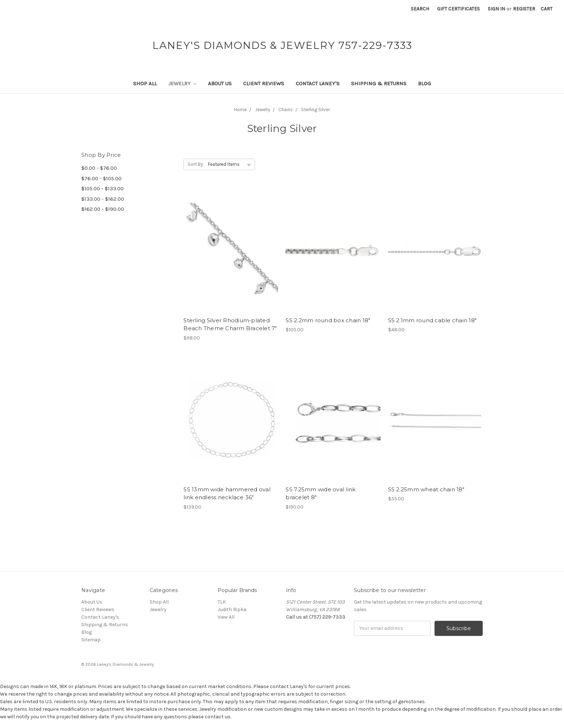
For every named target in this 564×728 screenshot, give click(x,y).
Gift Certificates (458, 9)
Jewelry (183, 83)
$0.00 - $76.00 (99, 168)
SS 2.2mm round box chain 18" (328, 320)
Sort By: (196, 164)
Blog (424, 83)
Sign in (496, 9)
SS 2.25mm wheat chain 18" (426, 489)
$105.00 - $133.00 (103, 188)
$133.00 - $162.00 (103, 199)
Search (420, 9)
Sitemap (91, 640)
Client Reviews (264, 83)
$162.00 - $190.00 (103, 209)
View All (226, 617)
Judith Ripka (232, 609)
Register (524, 9)
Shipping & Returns (379, 83)
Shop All (145, 83)
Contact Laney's (318, 83)
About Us (220, 83)
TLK (222, 602)
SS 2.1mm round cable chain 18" (433, 320)
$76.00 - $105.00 (101, 178)
